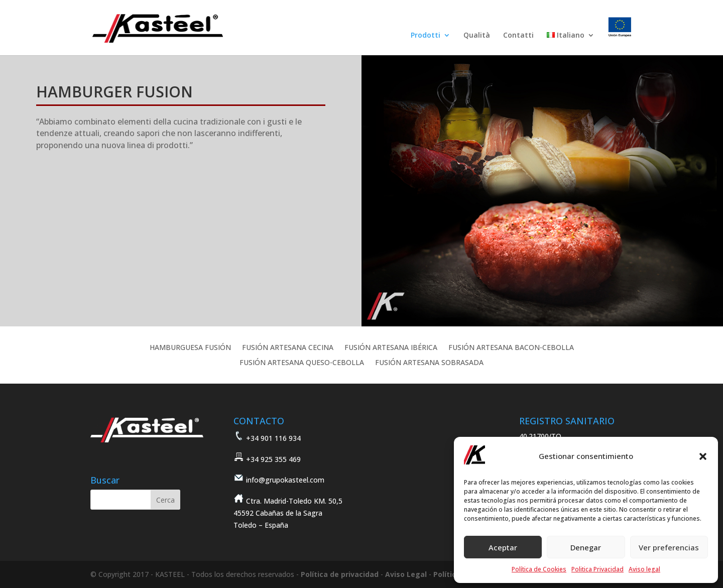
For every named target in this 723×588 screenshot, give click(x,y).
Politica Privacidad (597, 569)
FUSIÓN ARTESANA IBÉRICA (391, 348)
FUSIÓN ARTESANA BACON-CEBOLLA (511, 348)
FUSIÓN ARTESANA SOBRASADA (429, 363)
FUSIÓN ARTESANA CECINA (288, 348)
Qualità (477, 36)
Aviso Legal (406, 574)
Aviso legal (644, 569)
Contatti (518, 36)
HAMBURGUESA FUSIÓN (190, 348)
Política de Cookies (539, 569)
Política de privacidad (340, 574)
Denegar (586, 547)
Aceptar (503, 547)
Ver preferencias (669, 547)
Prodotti (426, 36)
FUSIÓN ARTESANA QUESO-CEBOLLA (302, 363)
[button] (703, 456)
